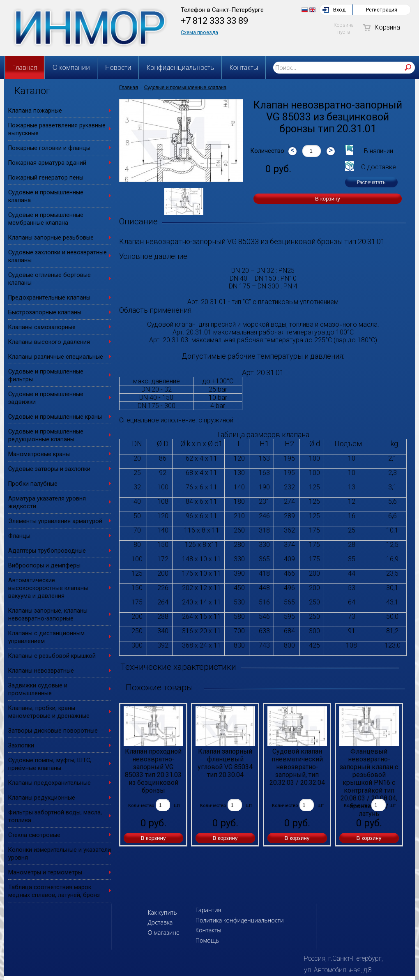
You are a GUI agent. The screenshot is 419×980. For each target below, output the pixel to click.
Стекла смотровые (34, 835)
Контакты (244, 67)
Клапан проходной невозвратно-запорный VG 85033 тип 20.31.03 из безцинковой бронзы (153, 770)
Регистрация (382, 10)
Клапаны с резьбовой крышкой (52, 656)
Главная (25, 67)
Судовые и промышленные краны (55, 417)
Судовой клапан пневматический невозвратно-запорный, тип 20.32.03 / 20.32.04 (297, 767)
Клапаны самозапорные (42, 327)
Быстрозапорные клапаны (45, 312)
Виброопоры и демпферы (44, 566)
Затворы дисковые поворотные (53, 731)
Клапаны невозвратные (41, 671)
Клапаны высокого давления (49, 342)
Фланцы (19, 536)
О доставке (379, 167)
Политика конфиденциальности (240, 920)
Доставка (160, 922)
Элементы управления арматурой (55, 521)
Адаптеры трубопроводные (47, 551)
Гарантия (208, 910)
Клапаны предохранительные (49, 783)
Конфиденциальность (180, 67)
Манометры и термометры (45, 873)
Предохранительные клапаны (49, 298)
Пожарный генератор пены (46, 178)
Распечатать (371, 182)
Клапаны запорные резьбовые (51, 238)
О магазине (163, 933)
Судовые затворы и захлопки (49, 469)
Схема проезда (199, 32)
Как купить (162, 912)
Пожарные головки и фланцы (49, 148)
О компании (71, 67)
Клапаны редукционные (42, 798)
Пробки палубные (33, 484)
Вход (339, 10)
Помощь (207, 940)
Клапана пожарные (35, 111)
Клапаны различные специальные (56, 357)
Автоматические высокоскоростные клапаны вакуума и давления (48, 588)
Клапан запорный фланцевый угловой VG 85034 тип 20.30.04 (225, 763)
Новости (118, 67)
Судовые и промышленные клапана (185, 88)
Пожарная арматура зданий (47, 163)
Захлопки (21, 746)
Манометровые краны (39, 454)
